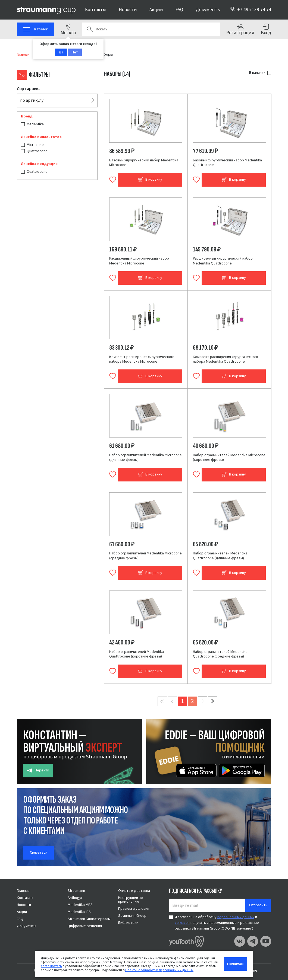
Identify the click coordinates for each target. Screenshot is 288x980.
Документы (208, 10)
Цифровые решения (85, 926)
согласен (182, 923)
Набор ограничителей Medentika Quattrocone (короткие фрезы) (137, 654)
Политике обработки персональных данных (159, 970)
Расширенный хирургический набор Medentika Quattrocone (223, 261)
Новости (128, 10)
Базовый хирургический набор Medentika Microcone (144, 163)
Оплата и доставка (134, 891)
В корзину (150, 180)
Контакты (96, 10)
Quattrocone (37, 151)
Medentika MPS (80, 905)
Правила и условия (134, 909)
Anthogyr (75, 898)
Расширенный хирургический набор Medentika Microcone (139, 261)
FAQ (179, 10)
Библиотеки (128, 923)
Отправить (258, 905)
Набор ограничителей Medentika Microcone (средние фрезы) (145, 556)
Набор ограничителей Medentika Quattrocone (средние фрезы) (220, 654)
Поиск (90, 29)
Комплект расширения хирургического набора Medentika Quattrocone (226, 359)
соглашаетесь (51, 966)
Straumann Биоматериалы (89, 919)
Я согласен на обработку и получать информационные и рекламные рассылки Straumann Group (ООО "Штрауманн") (217, 923)
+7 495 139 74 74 (251, 10)
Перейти (38, 770)
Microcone (35, 145)
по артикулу (32, 100)
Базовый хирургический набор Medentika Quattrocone (227, 163)
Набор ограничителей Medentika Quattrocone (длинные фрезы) (220, 556)
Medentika (35, 124)
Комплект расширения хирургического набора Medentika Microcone (142, 359)
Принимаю (235, 964)
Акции (156, 10)
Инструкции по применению (131, 900)
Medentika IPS (79, 912)
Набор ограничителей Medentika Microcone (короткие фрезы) (229, 458)
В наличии (257, 73)
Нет (75, 52)
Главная (23, 891)
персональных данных (236, 917)
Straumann (76, 891)
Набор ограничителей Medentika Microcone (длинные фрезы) (145, 458)
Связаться (39, 853)
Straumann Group (132, 916)
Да (61, 52)
